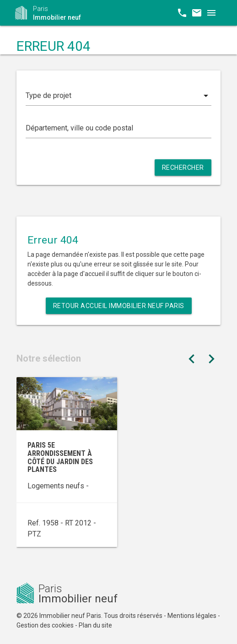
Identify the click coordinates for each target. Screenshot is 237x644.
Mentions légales (192, 616)
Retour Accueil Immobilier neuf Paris (119, 306)
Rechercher (183, 168)
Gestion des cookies (45, 625)
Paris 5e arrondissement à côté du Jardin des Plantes (60, 457)
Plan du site (95, 625)
